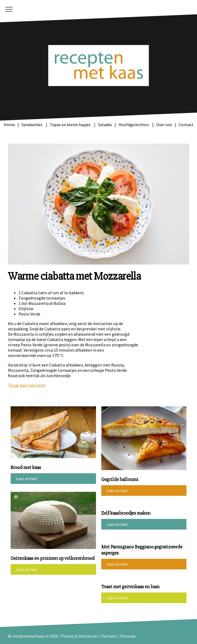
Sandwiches (32, 125)
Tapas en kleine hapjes (71, 125)
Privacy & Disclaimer (80, 636)
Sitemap (128, 636)
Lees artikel (27, 479)
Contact (186, 125)
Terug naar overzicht (27, 385)
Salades (105, 125)
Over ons (164, 125)
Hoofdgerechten (134, 125)
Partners (109, 636)
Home (9, 125)
